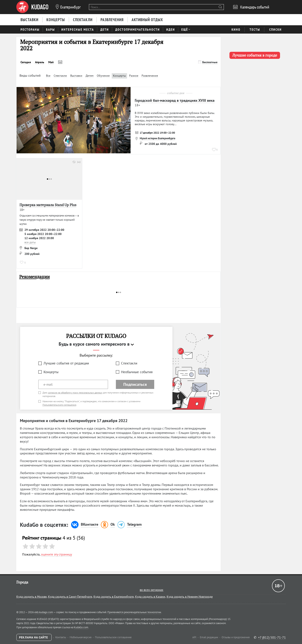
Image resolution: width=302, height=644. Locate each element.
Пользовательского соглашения (59, 405)
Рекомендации (35, 277)
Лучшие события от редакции (66, 363)
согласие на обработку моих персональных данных (75, 393)
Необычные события (137, 372)
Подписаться (135, 384)
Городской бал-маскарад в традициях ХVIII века (175, 100)
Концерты (51, 372)
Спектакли (129, 363)
